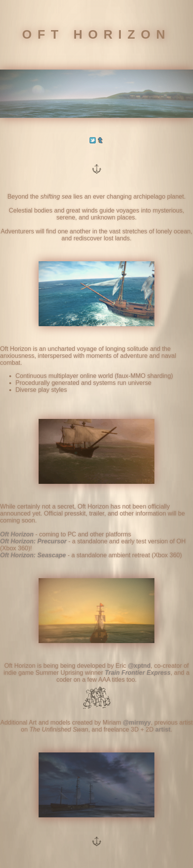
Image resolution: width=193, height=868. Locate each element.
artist (163, 729)
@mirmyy (137, 722)
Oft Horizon (17, 534)
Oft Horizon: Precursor (33, 541)
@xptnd (139, 666)
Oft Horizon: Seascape (33, 555)
